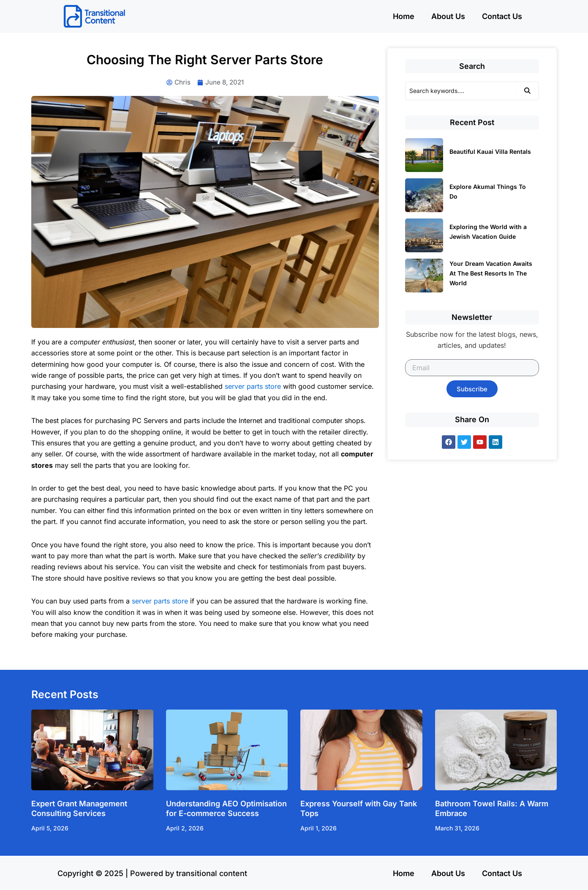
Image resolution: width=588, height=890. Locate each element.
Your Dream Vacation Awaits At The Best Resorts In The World (491, 273)
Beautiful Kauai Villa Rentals (490, 152)
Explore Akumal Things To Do (488, 191)
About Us (448, 16)
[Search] (461, 91)
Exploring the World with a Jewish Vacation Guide (488, 232)
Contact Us (502, 16)
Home (404, 16)
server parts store (253, 387)
